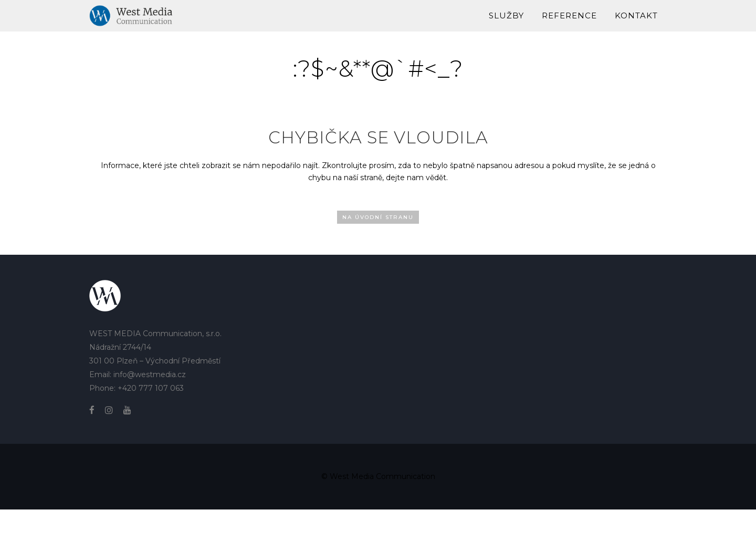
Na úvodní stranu (378, 217)
